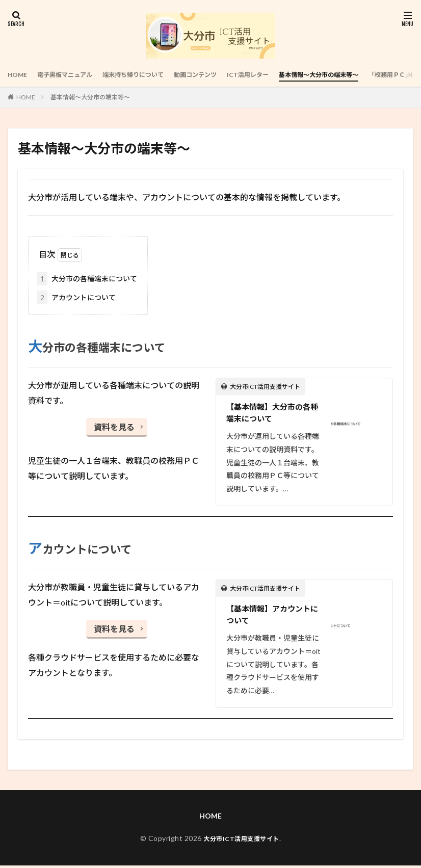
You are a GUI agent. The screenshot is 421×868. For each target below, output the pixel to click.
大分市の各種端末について (87, 279)
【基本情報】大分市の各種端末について (271, 413)
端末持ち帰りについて (150, 75)
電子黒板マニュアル (72, 75)
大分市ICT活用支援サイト (241, 841)
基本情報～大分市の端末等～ (361, 75)
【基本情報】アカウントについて (271, 616)
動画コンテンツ (221, 75)
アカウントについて (76, 297)
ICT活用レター (280, 75)
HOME (19, 75)
